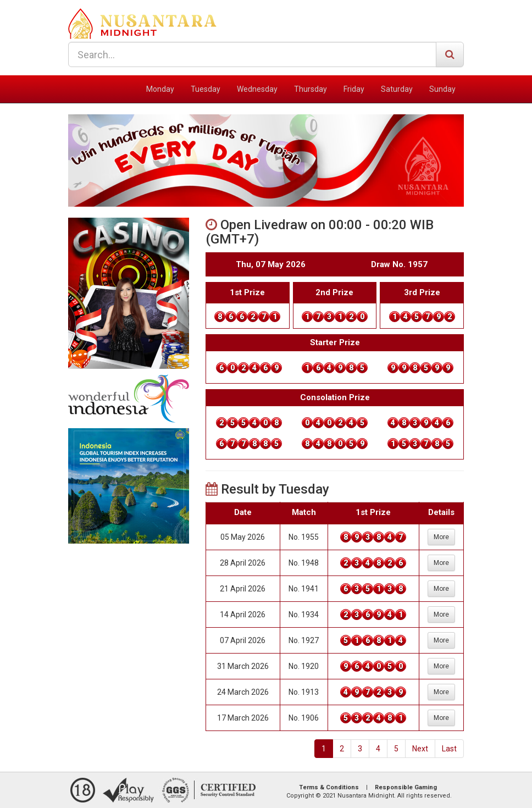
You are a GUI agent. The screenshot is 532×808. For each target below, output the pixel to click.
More (441, 537)
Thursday (311, 89)
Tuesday (206, 89)
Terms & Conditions (329, 787)
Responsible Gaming (406, 787)
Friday (354, 89)
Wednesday (257, 89)
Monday (160, 89)
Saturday (397, 89)
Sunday (442, 89)
